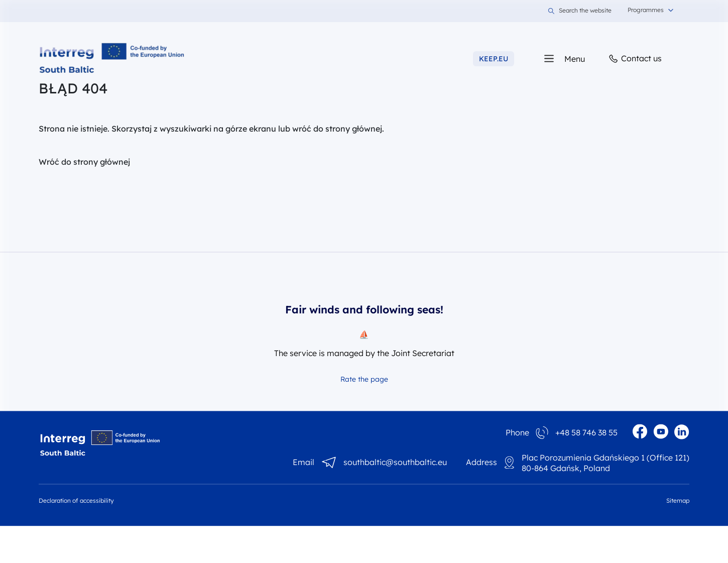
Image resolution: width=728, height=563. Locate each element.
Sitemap (678, 500)
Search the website (580, 11)
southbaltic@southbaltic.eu (395, 463)
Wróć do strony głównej (84, 162)
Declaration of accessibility (76, 500)
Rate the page (364, 379)
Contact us (635, 59)
